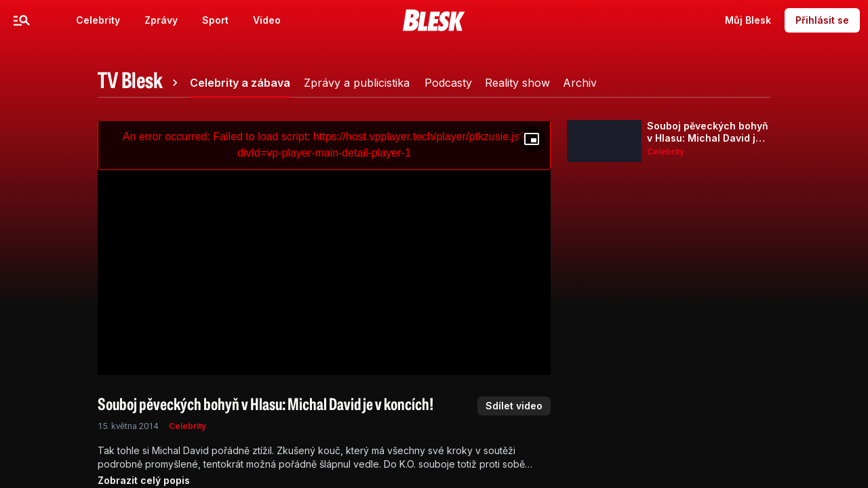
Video (267, 20)
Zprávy (161, 20)
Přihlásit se (822, 20)
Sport (215, 20)
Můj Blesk (748, 20)
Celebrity (98, 20)
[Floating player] (532, 139)
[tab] (140, 83)
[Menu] (22, 20)
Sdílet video (514, 406)
